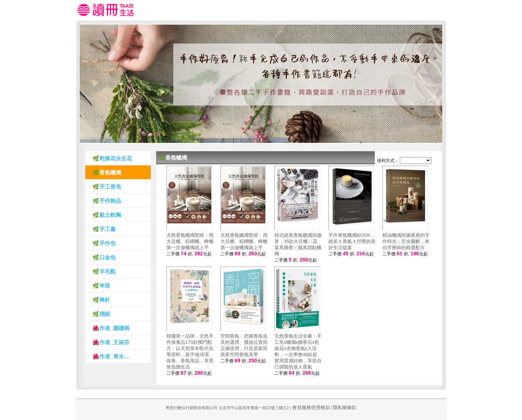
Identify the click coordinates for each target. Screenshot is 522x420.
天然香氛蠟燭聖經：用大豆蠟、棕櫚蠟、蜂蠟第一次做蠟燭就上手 (190, 241)
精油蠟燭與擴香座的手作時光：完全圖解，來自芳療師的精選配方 (406, 241)
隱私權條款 (345, 407)
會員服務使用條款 (311, 407)
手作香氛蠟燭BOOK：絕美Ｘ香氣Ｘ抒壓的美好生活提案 (352, 241)
